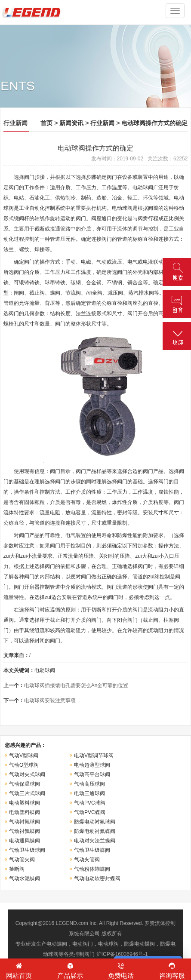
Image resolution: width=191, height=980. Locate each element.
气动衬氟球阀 (25, 822)
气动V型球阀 (24, 756)
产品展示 (70, 970)
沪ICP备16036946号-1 (122, 954)
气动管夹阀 (22, 860)
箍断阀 (17, 869)
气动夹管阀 (87, 860)
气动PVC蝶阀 (90, 812)
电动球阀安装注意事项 (50, 700)
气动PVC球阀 (90, 803)
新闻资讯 (71, 123)
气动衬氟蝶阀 (25, 831)
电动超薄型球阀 (92, 765)
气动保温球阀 (25, 784)
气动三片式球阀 (27, 793)
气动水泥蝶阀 (25, 879)
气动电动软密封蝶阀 (97, 879)
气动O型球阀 (24, 765)
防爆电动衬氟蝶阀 (95, 831)
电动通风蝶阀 (25, 841)
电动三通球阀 (89, 793)
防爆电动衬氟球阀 (95, 822)
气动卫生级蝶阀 (92, 850)
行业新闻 (102, 123)
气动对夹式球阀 (27, 774)
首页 (46, 123)
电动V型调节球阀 (94, 756)
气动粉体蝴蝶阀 (92, 869)
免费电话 (121, 970)
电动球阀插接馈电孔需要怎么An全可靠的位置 (76, 685)
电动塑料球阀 (25, 803)
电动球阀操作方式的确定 (154, 123)
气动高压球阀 (89, 784)
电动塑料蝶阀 (25, 812)
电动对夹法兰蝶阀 (95, 841)
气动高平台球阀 (92, 774)
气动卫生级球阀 (27, 850)
